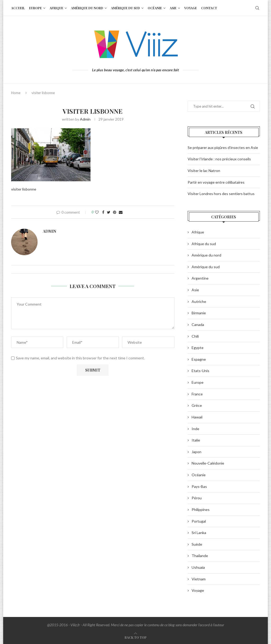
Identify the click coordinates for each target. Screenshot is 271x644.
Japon (197, 452)
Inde (195, 429)
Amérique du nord (87, 8)
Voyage (191, 8)
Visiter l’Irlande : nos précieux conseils (219, 159)
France (197, 394)
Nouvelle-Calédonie (208, 463)
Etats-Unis (200, 371)
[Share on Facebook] (103, 212)
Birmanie (199, 313)
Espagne (199, 359)
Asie (173, 8)
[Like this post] (97, 212)
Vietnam (199, 579)
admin (85, 119)
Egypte (198, 348)
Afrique (56, 8)
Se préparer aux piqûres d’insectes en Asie (223, 147)
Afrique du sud (204, 244)
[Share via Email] (121, 212)
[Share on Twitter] (109, 212)
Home (16, 93)
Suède (197, 544)
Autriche (199, 301)
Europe (35, 8)
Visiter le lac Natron (204, 171)
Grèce (197, 405)
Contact (209, 8)
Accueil (18, 8)
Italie (196, 440)
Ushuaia (198, 567)
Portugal (199, 521)
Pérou (197, 498)
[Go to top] (136, 637)
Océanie (155, 8)
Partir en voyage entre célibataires (216, 182)
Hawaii (197, 417)
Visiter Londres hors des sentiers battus (221, 194)
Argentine (200, 278)
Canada (198, 325)
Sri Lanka (199, 533)
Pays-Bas (199, 486)
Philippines (201, 510)
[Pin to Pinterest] (115, 212)
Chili (195, 336)
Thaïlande (200, 556)
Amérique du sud (125, 8)
